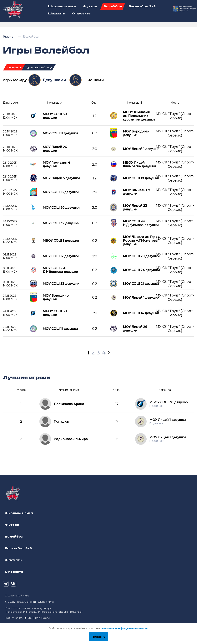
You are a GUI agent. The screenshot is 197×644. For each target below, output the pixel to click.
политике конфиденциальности (124, 628)
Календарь (14, 67)
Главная (10, 36)
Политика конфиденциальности (27, 618)
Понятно (98, 637)
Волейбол (31, 36)
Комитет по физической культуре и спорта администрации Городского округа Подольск (44, 610)
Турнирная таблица (39, 67)
